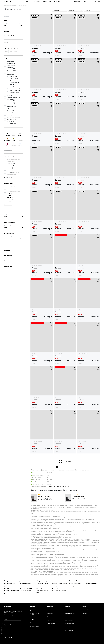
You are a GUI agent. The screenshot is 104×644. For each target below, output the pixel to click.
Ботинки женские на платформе (10, 586)
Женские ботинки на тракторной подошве (26, 589)
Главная (6, 7)
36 (32, 47)
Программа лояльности (70, 613)
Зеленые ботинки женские (60, 590)
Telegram (34, 623)
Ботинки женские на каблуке (10, 589)
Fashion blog (58, 3)
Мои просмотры (86, 617)
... (67, 469)
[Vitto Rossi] (9, 3)
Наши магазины (51, 620)
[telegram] (10, 625)
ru (85, 3)
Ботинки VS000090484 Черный (55, 488)
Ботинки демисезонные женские (75, 586)
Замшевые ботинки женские (25, 593)
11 (69, 469)
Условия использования (10, 640)
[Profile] (96, 3)
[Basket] (99, 3)
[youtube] (14, 625)
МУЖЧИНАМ (38, 3)
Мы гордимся (50, 613)
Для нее (8, 615)
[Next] (97, 499)
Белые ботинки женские (43, 589)
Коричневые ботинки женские (42, 586)
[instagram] (5, 625)
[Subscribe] (20, 619)
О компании (50, 610)
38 (36, 47)
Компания (50, 606)
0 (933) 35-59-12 (35, 615)
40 (40, 47)
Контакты (32, 606)
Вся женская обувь (13, 7)
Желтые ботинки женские (43, 590)
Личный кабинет (86, 610)
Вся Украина (78, 3)
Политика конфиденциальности (26, 640)
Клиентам (67, 606)
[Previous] (33, 499)
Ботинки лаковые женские (12, 595)
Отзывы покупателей (69, 624)
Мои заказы (85, 613)
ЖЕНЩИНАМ (29, 3)
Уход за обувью (48, 3)
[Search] (89, 3)
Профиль (85, 606)
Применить (14, 275)
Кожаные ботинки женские (12, 592)
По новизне (56, 12)
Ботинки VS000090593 (78, 498)
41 (42, 47)
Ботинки (35, 50)
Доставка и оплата (69, 617)
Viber (33, 619)
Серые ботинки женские (59, 589)
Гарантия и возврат (69, 620)
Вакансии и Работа (51, 617)
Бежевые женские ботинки (60, 585)
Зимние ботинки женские (76, 589)
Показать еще (67, 463)
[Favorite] (93, 3)
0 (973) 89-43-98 (35, 616)
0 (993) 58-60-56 (35, 613)
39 (38, 47)
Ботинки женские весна (91, 585)
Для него (16, 615)
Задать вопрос (68, 627)
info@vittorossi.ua (35, 626)
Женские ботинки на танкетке (26, 586)
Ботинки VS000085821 (44, 498)
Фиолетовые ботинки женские (42, 593)
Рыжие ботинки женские (59, 592)
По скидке (72, 12)
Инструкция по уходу (70, 630)
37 (34, 47)
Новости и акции (69, 610)
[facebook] (8, 625)
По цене (88, 12)
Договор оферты (51, 624)
